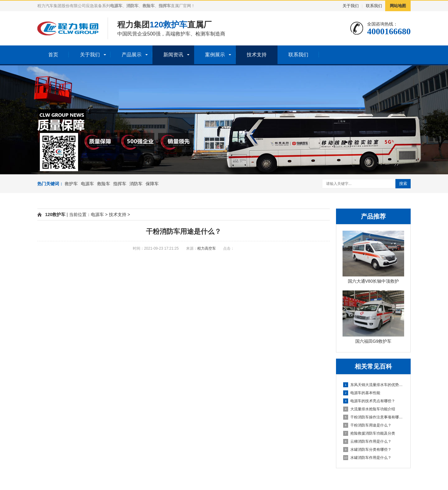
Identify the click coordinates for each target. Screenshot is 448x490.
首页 (53, 55)
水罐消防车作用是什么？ (367, 458)
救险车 (104, 184)
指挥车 (120, 184)
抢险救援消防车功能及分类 (369, 433)
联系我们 (374, 6)
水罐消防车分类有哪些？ (367, 450)
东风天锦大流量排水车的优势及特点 (374, 385)
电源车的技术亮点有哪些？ (369, 401)
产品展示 (132, 55)
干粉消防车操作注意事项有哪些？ (374, 417)
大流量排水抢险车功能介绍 (369, 409)
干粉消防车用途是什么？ (367, 425)
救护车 (183, 34)
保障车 (152, 184)
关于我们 (351, 6)
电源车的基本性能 (362, 393)
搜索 (403, 184)
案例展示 (215, 55)
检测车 (203, 34)
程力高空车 (207, 248)
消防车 (136, 184)
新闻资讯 (173, 55)
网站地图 (398, 6)
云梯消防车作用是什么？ (367, 441)
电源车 (87, 184)
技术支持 (257, 55)
